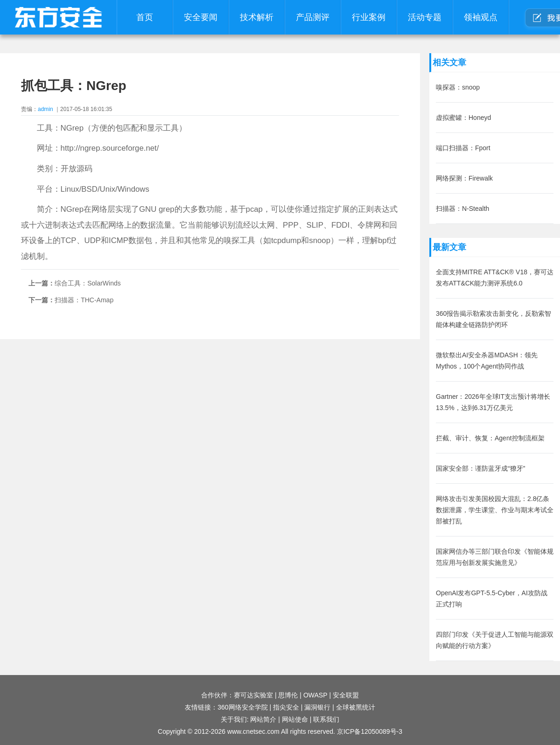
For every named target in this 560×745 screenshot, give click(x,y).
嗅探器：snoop (458, 87)
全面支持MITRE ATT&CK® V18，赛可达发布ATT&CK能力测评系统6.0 (495, 278)
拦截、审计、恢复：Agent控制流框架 (490, 438)
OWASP (315, 695)
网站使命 (295, 719)
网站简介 (263, 719)
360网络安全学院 (242, 707)
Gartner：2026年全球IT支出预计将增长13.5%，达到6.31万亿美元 (493, 402)
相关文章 (449, 63)
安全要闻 (201, 17)
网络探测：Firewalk (464, 178)
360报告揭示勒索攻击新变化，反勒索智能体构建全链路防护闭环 (493, 319)
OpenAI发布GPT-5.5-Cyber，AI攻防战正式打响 (492, 599)
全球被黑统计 (356, 707)
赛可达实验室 (253, 695)
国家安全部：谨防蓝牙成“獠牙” (480, 468)
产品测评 (313, 17)
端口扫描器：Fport (463, 148)
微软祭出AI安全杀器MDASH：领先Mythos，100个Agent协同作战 (487, 361)
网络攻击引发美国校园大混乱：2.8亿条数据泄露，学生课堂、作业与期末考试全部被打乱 (495, 510)
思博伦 (288, 695)
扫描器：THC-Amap (84, 300)
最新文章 (449, 247)
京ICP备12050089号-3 (370, 731)
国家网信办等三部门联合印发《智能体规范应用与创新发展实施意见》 (495, 557)
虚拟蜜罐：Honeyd (463, 118)
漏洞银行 (317, 707)
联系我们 (326, 719)
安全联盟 (346, 695)
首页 (145, 17)
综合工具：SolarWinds (88, 283)
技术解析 (257, 17)
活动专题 (425, 17)
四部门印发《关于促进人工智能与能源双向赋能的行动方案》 (495, 640)
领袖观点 (481, 17)
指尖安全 (286, 707)
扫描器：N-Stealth (462, 209)
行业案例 (369, 17)
